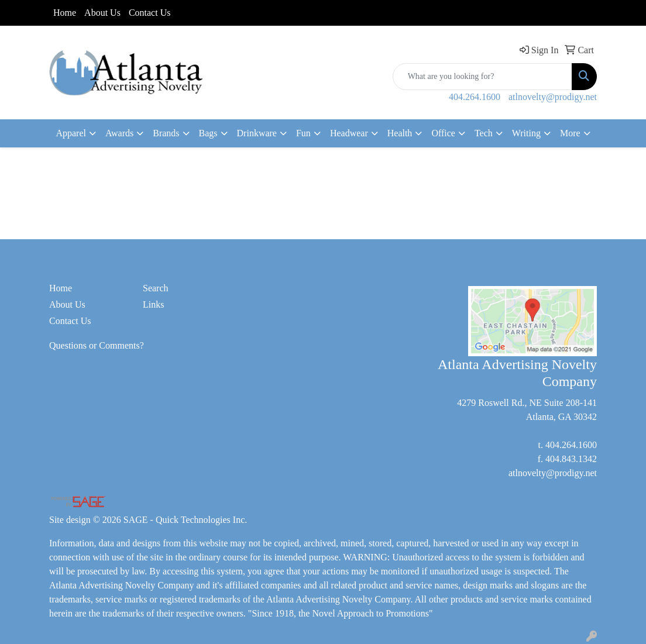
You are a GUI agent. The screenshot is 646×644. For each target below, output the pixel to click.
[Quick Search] (482, 77)
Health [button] (400, 133)
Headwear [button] (349, 133)
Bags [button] (208, 133)
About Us (102, 13)
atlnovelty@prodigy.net (553, 97)
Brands (166, 133)
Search (156, 288)
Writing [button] (526, 133)
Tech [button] (484, 133)
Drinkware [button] (257, 133)
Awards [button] (119, 133)
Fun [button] (303, 133)
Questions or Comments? (97, 345)
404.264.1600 (475, 97)
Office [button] (443, 133)
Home (65, 13)
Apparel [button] (71, 133)
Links (153, 304)
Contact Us (150, 13)
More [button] (570, 133)
